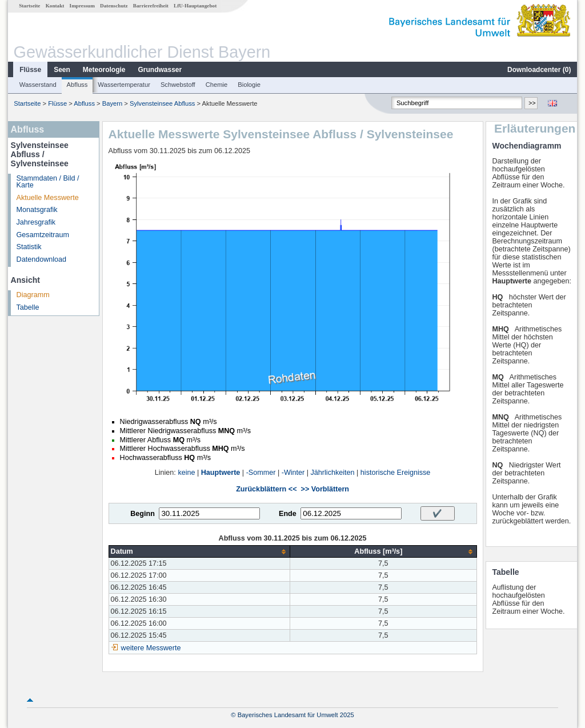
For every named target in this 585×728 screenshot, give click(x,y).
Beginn (143, 514)
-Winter (293, 473)
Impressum (82, 6)
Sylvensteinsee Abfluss (162, 103)
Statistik (29, 247)
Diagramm (33, 295)
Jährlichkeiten (333, 473)
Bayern (112, 103)
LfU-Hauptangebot (195, 6)
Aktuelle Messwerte (48, 198)
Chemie (217, 85)
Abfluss (77, 85)
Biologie (249, 85)
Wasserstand (38, 85)
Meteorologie (104, 70)
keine (186, 473)
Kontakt (55, 6)
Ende (288, 514)
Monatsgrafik (37, 210)
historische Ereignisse (396, 473)
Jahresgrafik (36, 222)
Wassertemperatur (124, 85)
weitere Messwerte (151, 648)
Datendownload (42, 259)
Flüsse (30, 70)
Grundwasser (160, 70)
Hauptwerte (221, 473)
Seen (62, 70)
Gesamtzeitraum (43, 235)
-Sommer (261, 473)
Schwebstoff (178, 85)
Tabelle (28, 307)
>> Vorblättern (325, 489)
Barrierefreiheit (151, 6)
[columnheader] (199, 552)
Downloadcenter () (539, 70)
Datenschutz (114, 6)
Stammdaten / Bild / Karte (48, 182)
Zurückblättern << (266, 489)
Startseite (29, 6)
